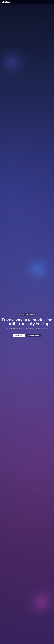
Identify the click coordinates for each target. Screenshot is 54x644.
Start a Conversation (34, 335)
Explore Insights (19, 335)
